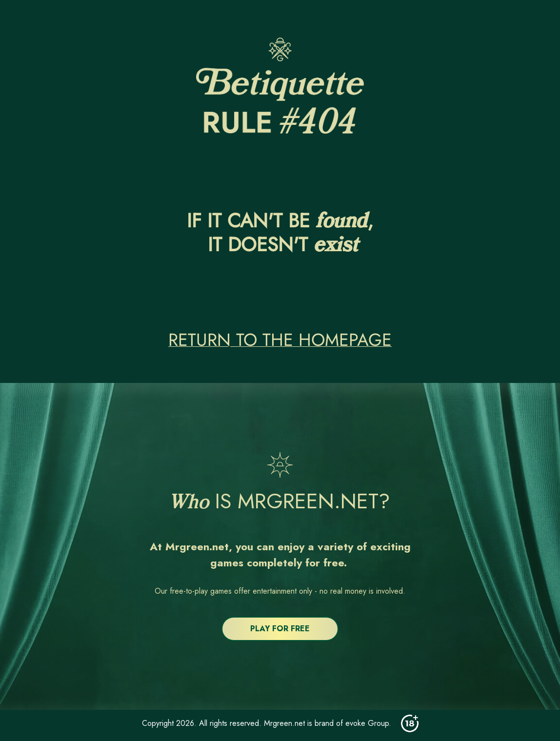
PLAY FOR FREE (280, 629)
